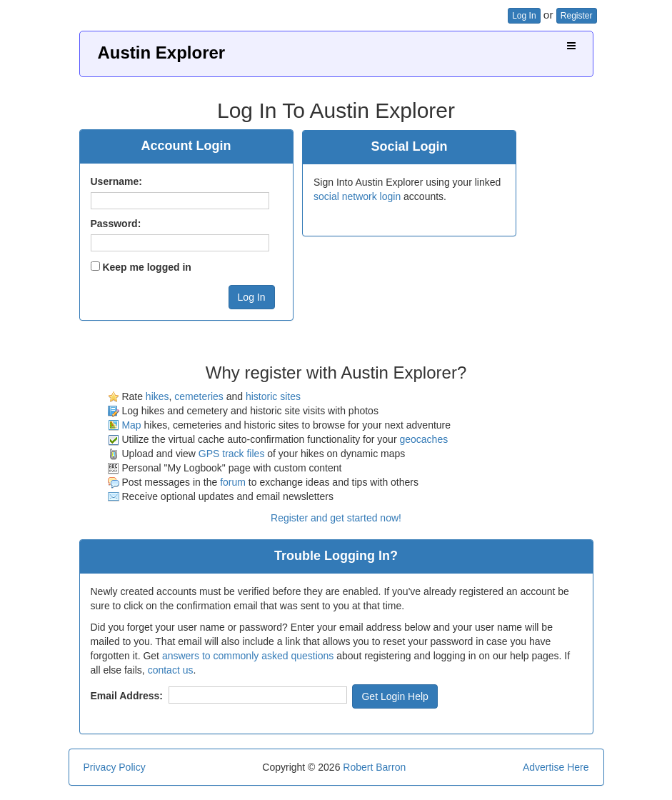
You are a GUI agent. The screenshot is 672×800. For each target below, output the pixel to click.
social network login (357, 196)
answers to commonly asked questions (248, 656)
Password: (116, 224)
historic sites (273, 396)
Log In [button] (524, 16)
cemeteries (199, 396)
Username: (116, 181)
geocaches (423, 439)
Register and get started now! (336, 518)
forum (233, 482)
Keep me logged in (146, 267)
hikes (157, 396)
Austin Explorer (162, 52)
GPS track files (232, 454)
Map (131, 425)
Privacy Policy (115, 767)
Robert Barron (374, 767)
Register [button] (577, 16)
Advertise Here (556, 767)
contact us (171, 670)
